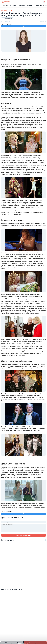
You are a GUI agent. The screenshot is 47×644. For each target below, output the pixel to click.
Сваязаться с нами (23, 643)
